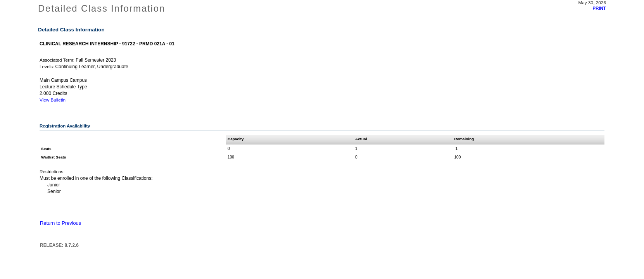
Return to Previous (60, 223)
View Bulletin (53, 100)
